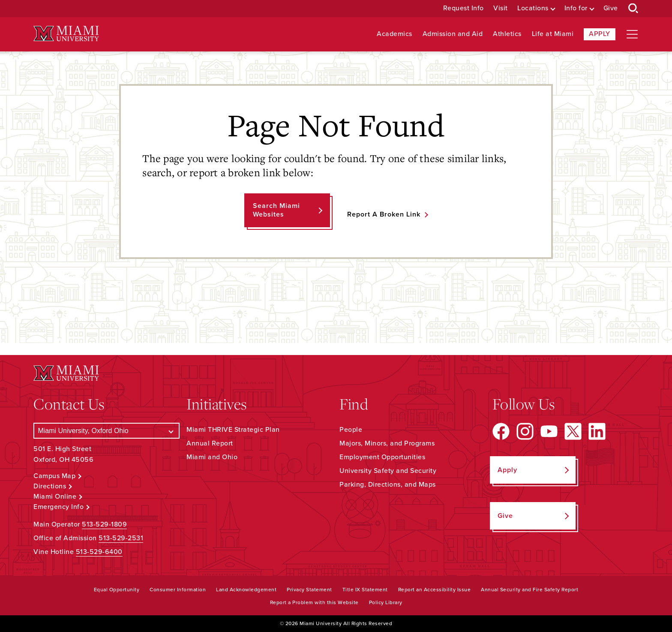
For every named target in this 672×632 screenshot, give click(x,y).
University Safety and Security (388, 471)
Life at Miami (553, 34)
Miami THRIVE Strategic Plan (233, 430)
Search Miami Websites (276, 210)
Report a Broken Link (384, 214)
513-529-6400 (99, 552)
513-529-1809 (104, 524)
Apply (600, 34)
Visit (501, 8)
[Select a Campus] (106, 431)
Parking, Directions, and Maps (388, 485)
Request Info (463, 8)
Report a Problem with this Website (314, 602)
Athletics (507, 34)
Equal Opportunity (117, 590)
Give (611, 8)
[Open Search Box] (633, 9)
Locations (533, 8)
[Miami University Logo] (66, 34)
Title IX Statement (365, 590)
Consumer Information (178, 590)
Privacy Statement (309, 590)
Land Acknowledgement (246, 590)
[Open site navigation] (632, 34)
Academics (394, 34)
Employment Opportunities (382, 457)
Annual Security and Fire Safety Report (529, 590)
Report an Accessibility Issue (435, 590)
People (351, 430)
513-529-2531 (121, 538)
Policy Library (386, 602)
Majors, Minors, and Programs (387, 443)
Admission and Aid (453, 34)
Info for (576, 8)
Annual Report (210, 443)
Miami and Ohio (212, 457)
